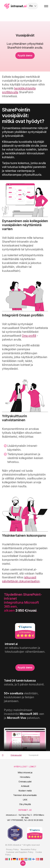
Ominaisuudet (25, 782)
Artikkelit (25, 786)
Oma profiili (29, 336)
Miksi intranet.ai (25, 773)
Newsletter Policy (29, 849)
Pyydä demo (25, 55)
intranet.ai (19, 6)
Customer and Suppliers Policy (20, 852)
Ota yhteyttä (25, 804)
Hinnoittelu (25, 777)
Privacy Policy (12, 849)
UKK (25, 800)
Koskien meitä (25, 791)
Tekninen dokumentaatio (25, 795)
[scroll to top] (23, 863)
